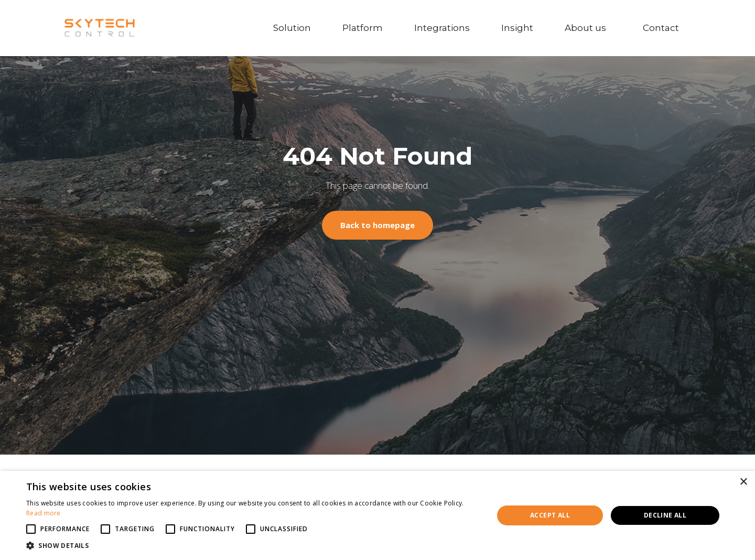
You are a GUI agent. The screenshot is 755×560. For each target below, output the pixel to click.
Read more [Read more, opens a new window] (44, 513)
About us (588, 28)
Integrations (442, 28)
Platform (363, 28)
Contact (664, 28)
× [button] (743, 482)
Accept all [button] (550, 515)
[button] (253, 546)
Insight (517, 28)
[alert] (377, 515)
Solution (292, 28)
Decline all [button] (665, 515)
